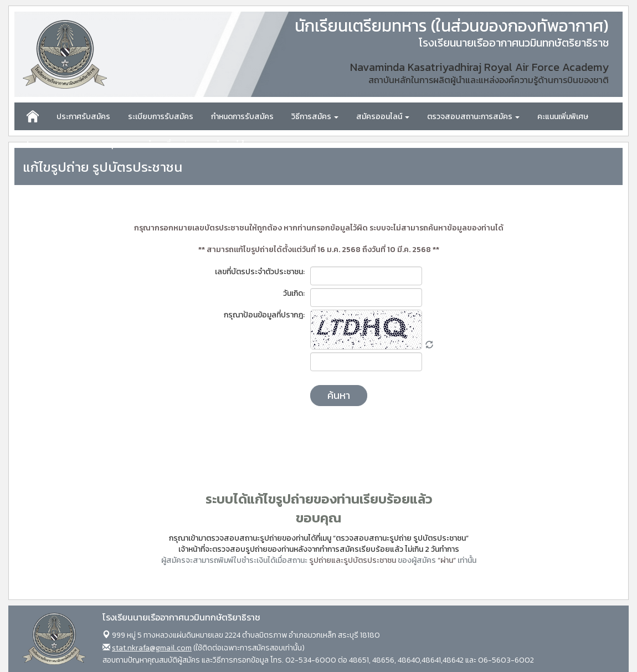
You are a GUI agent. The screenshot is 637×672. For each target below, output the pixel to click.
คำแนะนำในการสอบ (245, 144)
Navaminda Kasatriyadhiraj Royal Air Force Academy (479, 67)
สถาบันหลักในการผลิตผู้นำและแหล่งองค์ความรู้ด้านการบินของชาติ (489, 80)
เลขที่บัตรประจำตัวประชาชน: (260, 272)
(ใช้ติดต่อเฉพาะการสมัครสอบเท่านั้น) (208, 648)
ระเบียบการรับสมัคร (161, 117)
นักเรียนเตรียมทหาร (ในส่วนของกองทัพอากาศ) (452, 26)
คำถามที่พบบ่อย (171, 144)
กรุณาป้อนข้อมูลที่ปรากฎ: (264, 315)
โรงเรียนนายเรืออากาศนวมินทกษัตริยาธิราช (514, 43)
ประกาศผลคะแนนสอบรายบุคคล (76, 144)
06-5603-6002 (506, 660)
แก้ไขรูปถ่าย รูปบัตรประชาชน (102, 167)
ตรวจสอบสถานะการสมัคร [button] (473, 117)
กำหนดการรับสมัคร (242, 117)
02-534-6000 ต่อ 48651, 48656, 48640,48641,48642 (374, 660)
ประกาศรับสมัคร (83, 117)
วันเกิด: (294, 294)
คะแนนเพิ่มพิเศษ (563, 117)
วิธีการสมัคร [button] (315, 117)
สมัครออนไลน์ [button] (383, 117)
